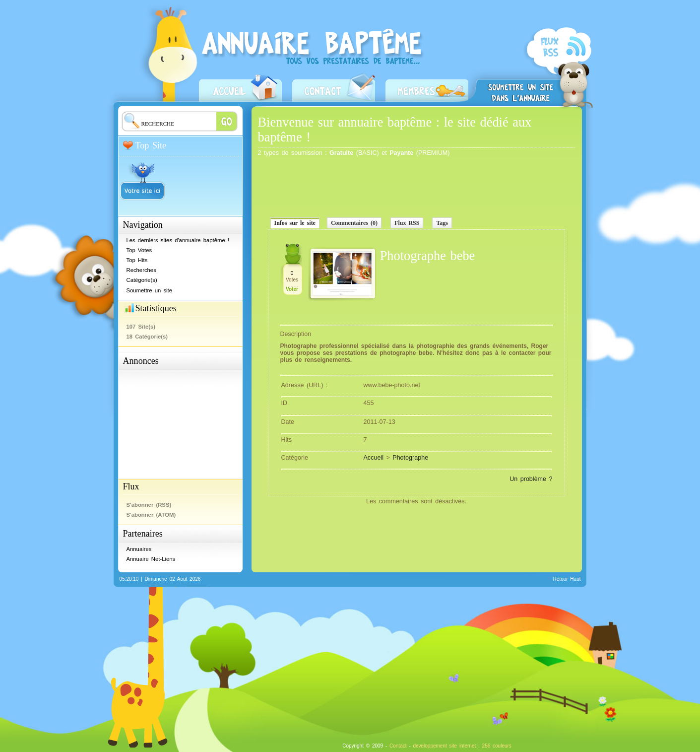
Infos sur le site (295, 223)
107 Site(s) (141, 327)
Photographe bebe (428, 256)
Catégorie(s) (142, 280)
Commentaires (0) (354, 223)
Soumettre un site (520, 86)
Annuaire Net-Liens (151, 559)
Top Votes (139, 250)
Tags (442, 223)
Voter (292, 289)
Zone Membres (427, 87)
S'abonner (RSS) (558, 68)
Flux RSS (407, 223)
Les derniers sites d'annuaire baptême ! (178, 240)
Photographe (410, 458)
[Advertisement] (173, 421)
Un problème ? (531, 479)
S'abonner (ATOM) (151, 515)
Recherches (141, 270)
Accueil (240, 87)
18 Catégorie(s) (147, 337)
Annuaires (139, 549)
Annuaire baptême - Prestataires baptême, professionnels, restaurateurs (315, 63)
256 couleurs (497, 746)
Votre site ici (143, 177)
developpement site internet (444, 746)
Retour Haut (567, 579)
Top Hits (137, 260)
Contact (334, 87)
